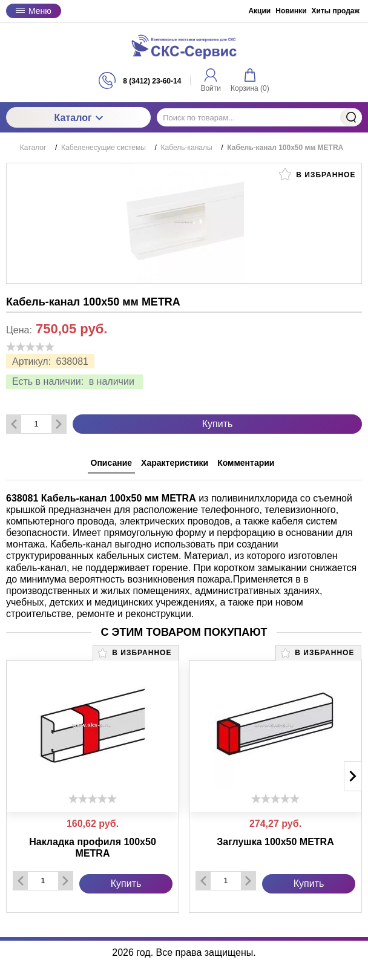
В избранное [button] (317, 174)
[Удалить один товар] (14, 424)
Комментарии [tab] (246, 463)
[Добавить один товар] (59, 424)
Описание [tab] (112, 463)
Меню (34, 11)
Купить (218, 424)
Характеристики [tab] (175, 463)
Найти (351, 117)
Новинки (291, 11)
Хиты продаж (336, 11)
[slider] (30, 347)
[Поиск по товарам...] (259, 117)
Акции (259, 11)
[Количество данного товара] (36, 424)
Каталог (79, 118)
